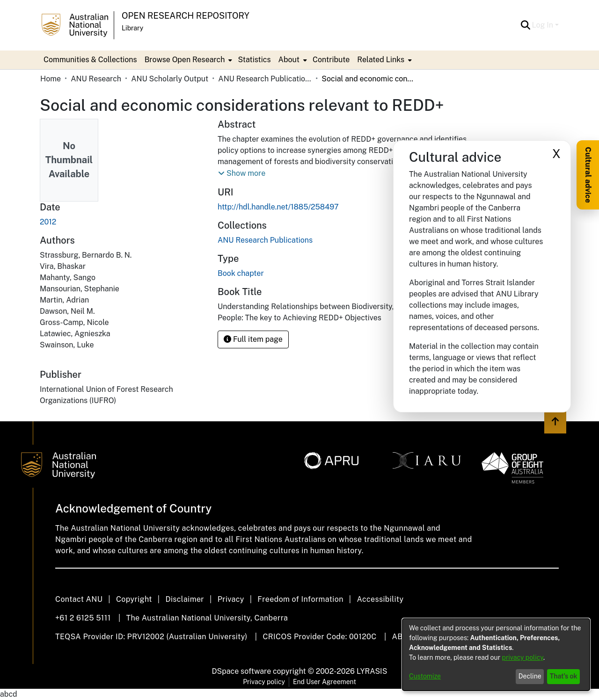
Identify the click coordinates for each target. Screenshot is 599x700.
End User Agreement (325, 682)
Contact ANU (79, 599)
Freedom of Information (300, 599)
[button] (526, 25)
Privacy (231, 599)
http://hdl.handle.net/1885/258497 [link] (278, 207)
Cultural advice (588, 175)
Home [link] (51, 79)
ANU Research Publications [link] (265, 79)
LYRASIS (372, 671)
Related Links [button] (381, 60)
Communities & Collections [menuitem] (90, 60)
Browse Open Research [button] (185, 60)
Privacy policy (264, 682)
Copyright (134, 599)
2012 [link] (48, 222)
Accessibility (380, 599)
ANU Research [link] (96, 79)
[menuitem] (188, 60)
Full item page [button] (253, 339)
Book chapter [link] (241, 273)
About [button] (289, 60)
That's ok (564, 676)
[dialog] (496, 655)
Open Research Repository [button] (186, 16)
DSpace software (242, 671)
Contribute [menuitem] (331, 60)
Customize (425, 676)
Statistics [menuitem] (254, 60)
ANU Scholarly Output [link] (170, 79)
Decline (530, 676)
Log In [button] (544, 25)
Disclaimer (185, 599)
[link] (265, 240)
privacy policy (523, 657)
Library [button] (132, 28)
